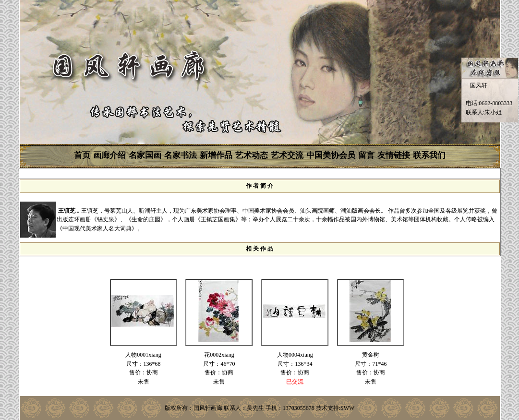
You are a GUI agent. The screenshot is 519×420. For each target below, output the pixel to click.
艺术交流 (287, 155)
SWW (347, 408)
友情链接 (394, 155)
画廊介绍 (109, 155)
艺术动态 (252, 155)
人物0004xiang (295, 355)
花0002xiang (219, 355)
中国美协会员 (331, 155)
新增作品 (216, 155)
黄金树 (371, 355)
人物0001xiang (143, 355)
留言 (366, 155)
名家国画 (145, 155)
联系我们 (429, 155)
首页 (82, 155)
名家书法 (181, 155)
